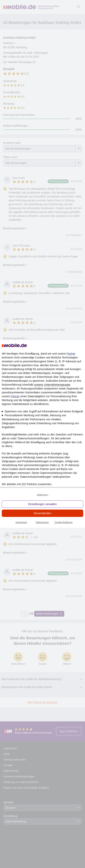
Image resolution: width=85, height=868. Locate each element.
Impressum (21, 522)
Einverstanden (42, 513)
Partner (71, 354)
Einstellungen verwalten (42, 504)
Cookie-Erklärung (64, 522)
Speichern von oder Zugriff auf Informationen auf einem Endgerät (44, 411)
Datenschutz (42, 522)
